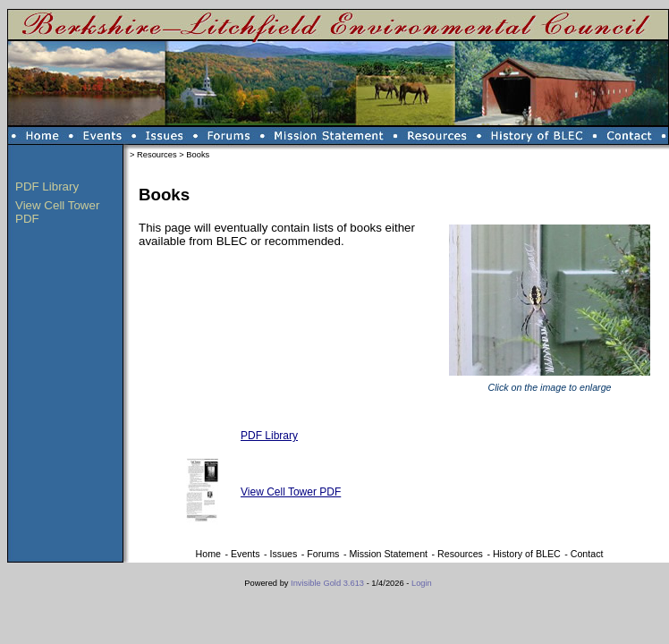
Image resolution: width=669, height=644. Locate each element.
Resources (157, 155)
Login (422, 583)
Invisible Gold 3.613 (329, 583)
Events (246, 554)
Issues (284, 554)
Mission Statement (388, 554)
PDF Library (47, 186)
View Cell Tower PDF (291, 492)
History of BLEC (527, 554)
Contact (587, 554)
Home (208, 554)
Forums (323, 554)
